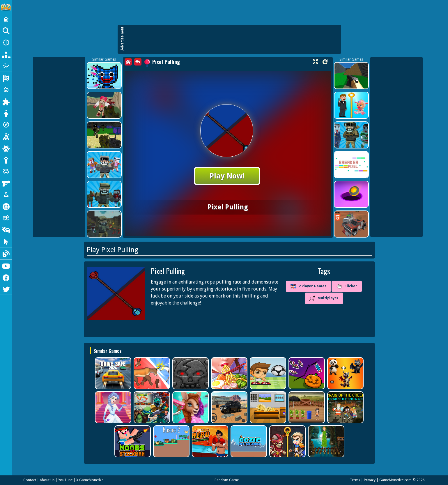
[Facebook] (6, 277)
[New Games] (6, 43)
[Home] (6, 19)
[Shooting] (6, 136)
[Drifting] (6, 229)
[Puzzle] (6, 101)
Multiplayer (324, 298)
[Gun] (6, 183)
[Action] (6, 90)
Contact (30, 480)
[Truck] (6, 218)
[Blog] (6, 253)
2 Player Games (308, 286)
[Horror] (6, 206)
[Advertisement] (232, 39)
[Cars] (6, 171)
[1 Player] (6, 194)
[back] (138, 62)
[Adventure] (6, 125)
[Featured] (6, 66)
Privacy (370, 480)
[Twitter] (6, 289)
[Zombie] (6, 148)
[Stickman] (6, 160)
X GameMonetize (90, 480)
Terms (355, 480)
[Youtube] (6, 265)
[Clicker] (6, 241)
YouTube (65, 480)
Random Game (227, 480)
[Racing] (6, 78)
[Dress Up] (6, 113)
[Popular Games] (6, 54)
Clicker (347, 286)
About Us (47, 480)
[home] (128, 62)
